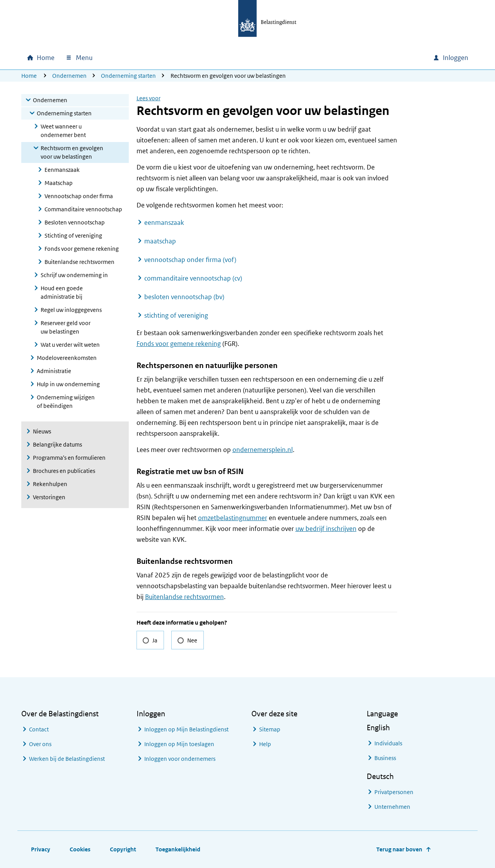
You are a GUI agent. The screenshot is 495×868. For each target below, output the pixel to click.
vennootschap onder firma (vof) (190, 260)
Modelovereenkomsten (67, 358)
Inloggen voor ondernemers (180, 759)
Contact (39, 729)
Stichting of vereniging (73, 235)
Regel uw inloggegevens (71, 310)
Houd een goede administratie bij (62, 292)
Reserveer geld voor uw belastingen (66, 327)
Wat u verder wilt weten (70, 345)
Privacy (41, 849)
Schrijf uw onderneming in (74, 275)
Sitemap (270, 729)
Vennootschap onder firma (79, 196)
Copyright (123, 849)
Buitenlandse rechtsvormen (79, 262)
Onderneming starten (128, 76)
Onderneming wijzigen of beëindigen (66, 401)
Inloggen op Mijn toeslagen (179, 744)
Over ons (40, 744)
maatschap (160, 241)
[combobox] (361, 58)
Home (29, 76)
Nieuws (42, 431)
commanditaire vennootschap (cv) (193, 278)
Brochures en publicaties (64, 471)
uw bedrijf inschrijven (326, 529)
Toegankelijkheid (178, 849)
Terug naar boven (399, 849)
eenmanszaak (164, 223)
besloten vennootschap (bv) (184, 297)
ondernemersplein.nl (263, 450)
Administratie (54, 371)
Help (265, 744)
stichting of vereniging (176, 315)
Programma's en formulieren (69, 458)
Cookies (80, 849)
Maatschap (59, 183)
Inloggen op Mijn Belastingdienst (186, 729)
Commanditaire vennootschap (83, 209)
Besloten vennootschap (75, 222)
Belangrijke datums (57, 444)
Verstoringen (49, 497)
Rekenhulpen (50, 484)
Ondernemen (69, 76)
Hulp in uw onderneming (68, 384)
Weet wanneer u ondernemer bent (63, 131)
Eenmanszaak (62, 170)
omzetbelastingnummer (233, 518)
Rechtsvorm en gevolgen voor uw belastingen (72, 152)
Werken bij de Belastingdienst (67, 759)
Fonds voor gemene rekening (82, 249)
